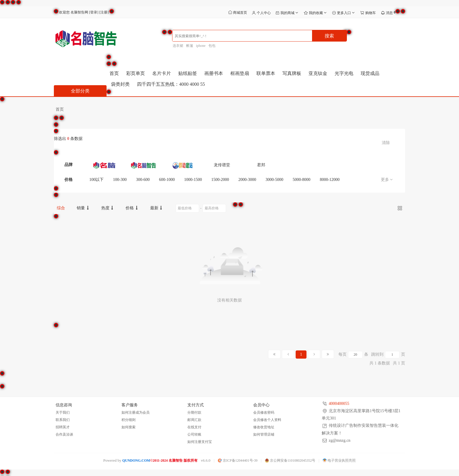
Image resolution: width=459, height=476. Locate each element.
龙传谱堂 (222, 165)
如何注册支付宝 (200, 442)
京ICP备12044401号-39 (238, 460)
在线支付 (194, 427)
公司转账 (194, 434)
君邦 (261, 165)
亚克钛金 (318, 73)
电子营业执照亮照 (339, 460)
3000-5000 (274, 180)
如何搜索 (129, 427)
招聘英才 (63, 427)
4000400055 (339, 404)
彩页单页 (136, 73)
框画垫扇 (240, 73)
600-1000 (167, 180)
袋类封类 (120, 84)
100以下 (96, 180)
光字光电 (344, 73)
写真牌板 (292, 73)
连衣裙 (178, 46)
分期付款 (194, 412)
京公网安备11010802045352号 (290, 460)
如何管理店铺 (264, 434)
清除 (386, 143)
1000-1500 (193, 180)
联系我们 (63, 420)
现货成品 (370, 73)
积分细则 (129, 420)
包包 (212, 46)
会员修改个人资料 (267, 420)
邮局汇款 (194, 420)
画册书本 (214, 73)
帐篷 (190, 46)
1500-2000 (220, 180)
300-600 (143, 180)
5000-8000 (302, 180)
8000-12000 (330, 180)
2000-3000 (247, 180)
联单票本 (266, 73)
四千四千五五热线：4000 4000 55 (171, 84)
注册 (104, 12)
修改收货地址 (264, 427)
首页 (114, 73)
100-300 (120, 180)
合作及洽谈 (64, 434)
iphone (201, 46)
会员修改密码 (264, 412)
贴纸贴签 (188, 73)
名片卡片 (162, 73)
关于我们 (63, 412)
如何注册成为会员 (136, 412)
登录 (94, 12)
